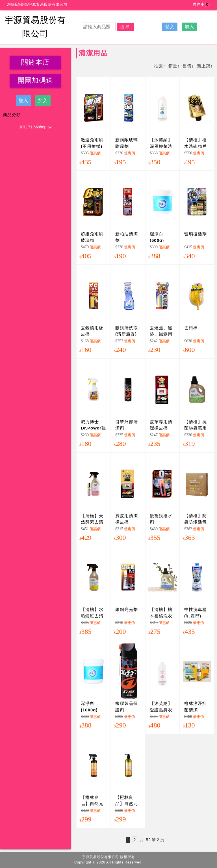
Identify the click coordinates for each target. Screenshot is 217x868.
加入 (189, 27)
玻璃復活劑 (196, 234)
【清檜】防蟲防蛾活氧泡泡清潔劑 (196, 522)
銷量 (173, 66)
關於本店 (35, 62)
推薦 (159, 66)
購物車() (201, 4)
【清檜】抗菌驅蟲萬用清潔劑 (196, 428)
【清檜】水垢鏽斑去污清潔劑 (92, 616)
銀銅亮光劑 (127, 609)
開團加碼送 (35, 80)
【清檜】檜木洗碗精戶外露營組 (196, 146)
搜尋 (125, 27)
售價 (187, 66)
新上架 (204, 66)
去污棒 (191, 328)
